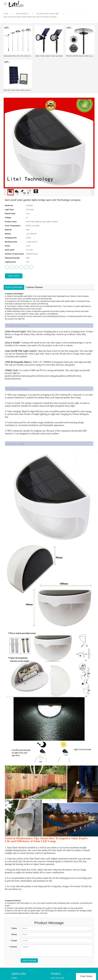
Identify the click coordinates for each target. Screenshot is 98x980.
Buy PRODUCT (23, 14)
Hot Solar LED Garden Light (48, 14)
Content (13, 947)
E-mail (13, 941)
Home (6, 14)
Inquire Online (14, 276)
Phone (14, 935)
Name (14, 929)
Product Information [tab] (14, 288)
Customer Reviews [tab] (34, 288)
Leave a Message (29, 961)
